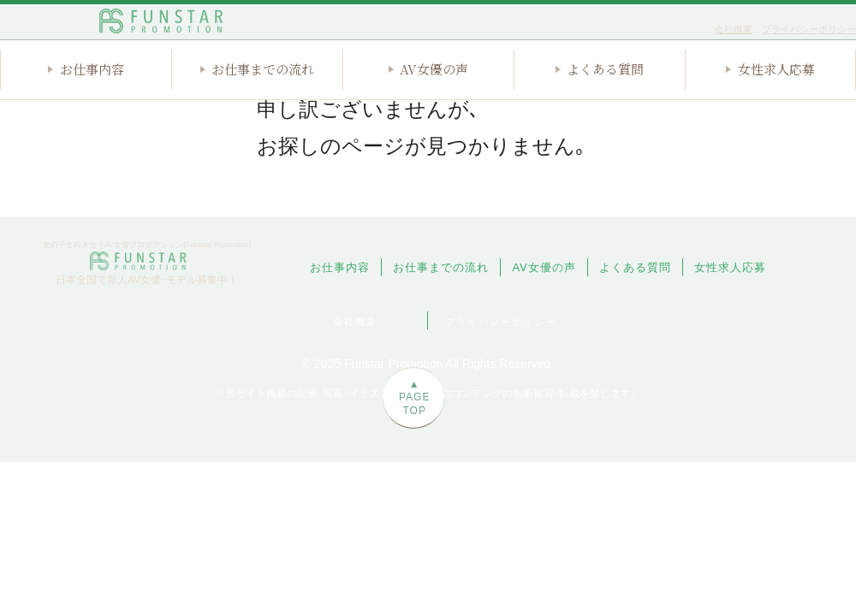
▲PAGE (826, 432)
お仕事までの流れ (263, 97)
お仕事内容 (92, 97)
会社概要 (734, 29)
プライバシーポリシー (809, 29)
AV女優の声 (434, 97)
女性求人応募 (776, 97)
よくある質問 (605, 97)
